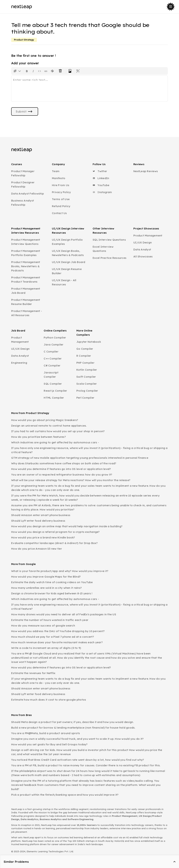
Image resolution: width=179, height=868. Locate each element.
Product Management (148, 235)
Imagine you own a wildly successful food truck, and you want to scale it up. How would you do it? (77, 739)
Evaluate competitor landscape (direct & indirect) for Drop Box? (54, 543)
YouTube (101, 185)
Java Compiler (53, 345)
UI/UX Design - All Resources (64, 282)
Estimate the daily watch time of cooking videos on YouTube (52, 582)
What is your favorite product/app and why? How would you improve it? (60, 571)
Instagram (102, 192)
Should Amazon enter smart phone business (41, 515)
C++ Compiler (53, 359)
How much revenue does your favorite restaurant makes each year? (57, 642)
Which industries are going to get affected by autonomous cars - (55, 442)
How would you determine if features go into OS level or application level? (61, 469)
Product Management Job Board (26, 291)
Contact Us (59, 213)
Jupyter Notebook (89, 342)
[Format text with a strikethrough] (53, 71)
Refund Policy (61, 206)
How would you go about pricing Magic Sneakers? (45, 420)
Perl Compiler (85, 398)
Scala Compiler (87, 384)
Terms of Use (61, 199)
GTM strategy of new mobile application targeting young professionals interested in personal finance (80, 458)
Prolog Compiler (87, 391)
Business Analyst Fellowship (23, 203)
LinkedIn (101, 178)
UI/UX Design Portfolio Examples (67, 242)
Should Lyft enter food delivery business (38, 521)
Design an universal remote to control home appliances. (49, 426)
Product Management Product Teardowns (26, 280)
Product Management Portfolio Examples (26, 253)
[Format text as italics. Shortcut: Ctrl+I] (33, 71)
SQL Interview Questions (109, 240)
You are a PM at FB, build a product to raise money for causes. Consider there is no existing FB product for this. (86, 765)
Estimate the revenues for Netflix (33, 673)
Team (56, 171)
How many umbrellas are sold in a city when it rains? (46, 588)
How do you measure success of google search (43, 626)
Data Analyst (142, 249)
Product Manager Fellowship (23, 173)
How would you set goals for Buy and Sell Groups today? (49, 744)
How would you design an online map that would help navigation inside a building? (67, 526)
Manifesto (59, 178)
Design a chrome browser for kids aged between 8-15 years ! (52, 593)
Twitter (100, 171)
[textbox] (89, 89)
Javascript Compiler (51, 375)
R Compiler (84, 356)
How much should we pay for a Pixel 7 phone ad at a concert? (53, 637)
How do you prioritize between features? (38, 437)
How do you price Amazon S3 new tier (37, 549)
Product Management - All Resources (27, 313)
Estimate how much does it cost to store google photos (49, 700)
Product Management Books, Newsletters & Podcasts (26, 266)
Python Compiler (55, 338)
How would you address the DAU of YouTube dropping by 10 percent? (58, 631)
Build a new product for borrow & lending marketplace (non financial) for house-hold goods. (73, 728)
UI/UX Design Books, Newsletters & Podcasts (68, 253)
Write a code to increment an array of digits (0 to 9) (46, 648)
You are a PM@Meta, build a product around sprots (46, 733)
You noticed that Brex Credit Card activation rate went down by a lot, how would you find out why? (78, 760)
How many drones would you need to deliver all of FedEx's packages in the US (64, 614)
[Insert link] (46, 71)
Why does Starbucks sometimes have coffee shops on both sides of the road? (64, 463)
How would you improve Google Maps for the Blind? (46, 577)
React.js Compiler (55, 391)
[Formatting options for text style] (17, 71)
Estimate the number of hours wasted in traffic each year (50, 620)
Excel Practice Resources (110, 258)
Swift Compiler (86, 377)
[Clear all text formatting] (61, 71)
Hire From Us (61, 185)
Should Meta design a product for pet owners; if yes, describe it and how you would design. (72, 722)
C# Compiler (52, 365)
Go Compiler (85, 349)
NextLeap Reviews (146, 171)
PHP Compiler (85, 363)
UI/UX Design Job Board (69, 262)
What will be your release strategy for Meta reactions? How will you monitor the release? (71, 480)
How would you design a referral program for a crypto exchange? (55, 532)
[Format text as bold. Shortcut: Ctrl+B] (27, 71)
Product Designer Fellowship (23, 184)
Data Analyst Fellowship (28, 194)
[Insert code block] (40, 71)
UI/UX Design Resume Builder (67, 271)
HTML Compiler (54, 398)
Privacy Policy (61, 192)
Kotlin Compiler (87, 370)
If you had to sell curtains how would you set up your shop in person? (58, 431)
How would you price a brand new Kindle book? (43, 537)
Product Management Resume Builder (26, 302)
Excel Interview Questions (103, 249)
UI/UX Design (143, 242)
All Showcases (143, 256)
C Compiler (51, 352)
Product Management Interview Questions (26, 242)
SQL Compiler (53, 384)
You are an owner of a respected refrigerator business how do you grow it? (62, 475)
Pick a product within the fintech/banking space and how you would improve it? (65, 795)
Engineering (19, 363)
